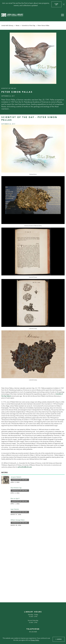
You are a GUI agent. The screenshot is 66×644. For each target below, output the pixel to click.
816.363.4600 (33, 632)
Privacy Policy (35, 640)
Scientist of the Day (29, 26)
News (18, 26)
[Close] (64, 4)
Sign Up (56, 4)
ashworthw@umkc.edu (25, 467)
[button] (63, 15)
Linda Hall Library (7, 26)
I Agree (59, 639)
